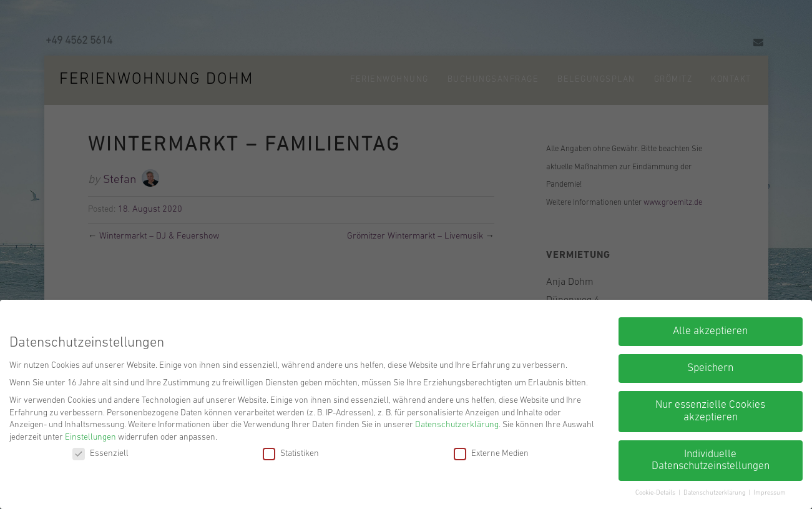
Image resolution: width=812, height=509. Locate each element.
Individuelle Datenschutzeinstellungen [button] (711, 461)
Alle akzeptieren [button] (710, 331)
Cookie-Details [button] (656, 493)
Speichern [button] (710, 368)
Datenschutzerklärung (457, 425)
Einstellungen (90, 437)
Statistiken (291, 454)
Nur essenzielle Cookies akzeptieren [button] (710, 411)
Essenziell (100, 454)
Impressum (770, 493)
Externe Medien (491, 454)
